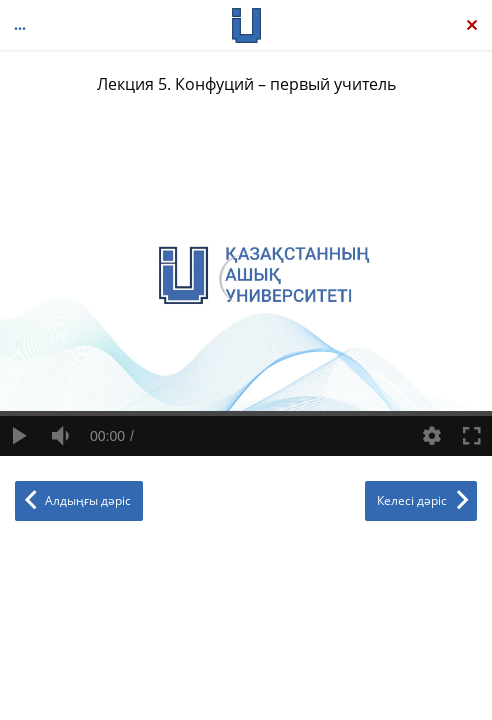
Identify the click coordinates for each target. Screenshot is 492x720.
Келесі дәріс (412, 500)
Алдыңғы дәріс (88, 500)
